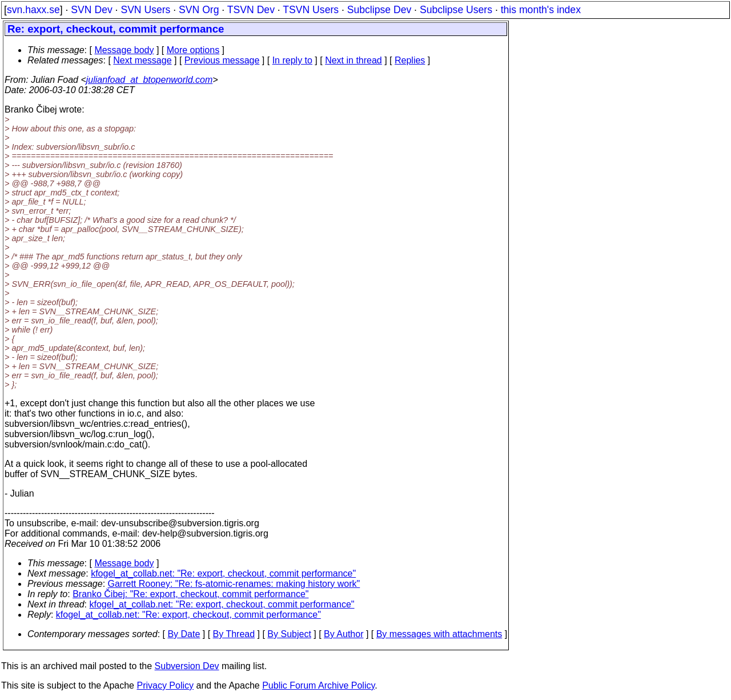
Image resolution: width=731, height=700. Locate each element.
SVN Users (145, 10)
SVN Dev (91, 10)
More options (193, 50)
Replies (410, 60)
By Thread (234, 634)
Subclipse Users (456, 10)
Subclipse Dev (379, 10)
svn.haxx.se (33, 10)
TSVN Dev (251, 10)
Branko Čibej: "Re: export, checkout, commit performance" (190, 594)
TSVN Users (311, 10)
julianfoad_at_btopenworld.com (149, 80)
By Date (184, 634)
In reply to (292, 60)
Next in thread (354, 60)
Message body (124, 50)
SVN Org (199, 10)
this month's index (541, 10)
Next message (142, 60)
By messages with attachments (439, 634)
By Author (344, 634)
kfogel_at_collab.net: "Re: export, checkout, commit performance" (223, 573)
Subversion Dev (187, 666)
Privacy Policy (165, 685)
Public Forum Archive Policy (318, 685)
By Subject (289, 634)
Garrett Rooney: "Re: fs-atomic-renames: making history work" (234, 584)
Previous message (222, 60)
